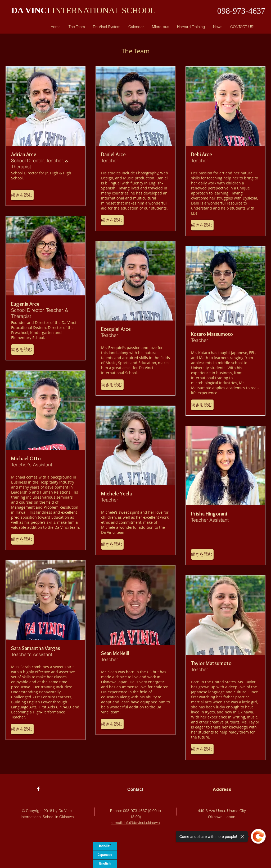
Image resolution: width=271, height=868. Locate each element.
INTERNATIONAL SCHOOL (103, 10)
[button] (22, 195)
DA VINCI (31, 10)
